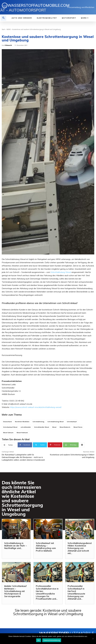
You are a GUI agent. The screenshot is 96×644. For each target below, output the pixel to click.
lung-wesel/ (56, 407)
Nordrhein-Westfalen (22, 422)
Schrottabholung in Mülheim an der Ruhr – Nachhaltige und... (15, 546)
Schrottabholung (38, 422)
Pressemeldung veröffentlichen (81, 7)
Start (3, 29)
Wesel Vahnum (8, 433)
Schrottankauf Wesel (10, 427)
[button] (3, 18)
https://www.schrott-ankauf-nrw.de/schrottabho (31, 407)
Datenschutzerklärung (52, 640)
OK (39, 640)
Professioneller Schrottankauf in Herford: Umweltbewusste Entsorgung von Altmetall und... (76, 592)
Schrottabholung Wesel (61, 272)
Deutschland (7, 422)
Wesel (54, 427)
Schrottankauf (72, 422)
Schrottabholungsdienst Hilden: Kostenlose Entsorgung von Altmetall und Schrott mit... (80, 548)
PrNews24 (8, 45)
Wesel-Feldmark (22, 433)
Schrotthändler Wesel (42, 427)
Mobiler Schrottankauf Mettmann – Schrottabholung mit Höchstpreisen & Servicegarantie (15, 591)
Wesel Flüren (78, 427)
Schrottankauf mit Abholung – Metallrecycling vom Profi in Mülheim (46, 547)
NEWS (9, 29)
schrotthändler (26, 427)
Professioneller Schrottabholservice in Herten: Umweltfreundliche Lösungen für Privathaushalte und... (47, 592)
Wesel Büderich (65, 427)
